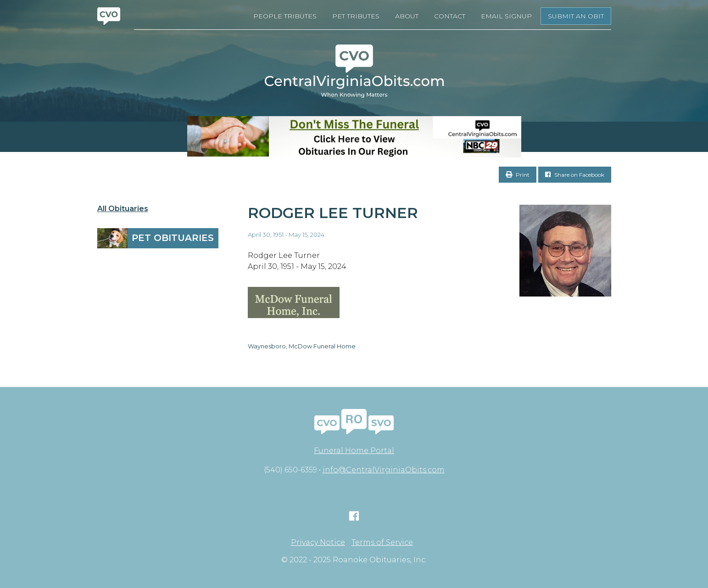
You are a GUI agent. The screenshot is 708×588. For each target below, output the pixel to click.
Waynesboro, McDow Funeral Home (302, 346)
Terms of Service (382, 543)
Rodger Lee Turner (333, 213)
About (407, 16)
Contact (450, 16)
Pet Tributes (356, 16)
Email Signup (506, 16)
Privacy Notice (318, 543)
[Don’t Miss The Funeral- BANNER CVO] (354, 137)
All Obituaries (123, 209)
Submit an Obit (576, 16)
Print (518, 175)
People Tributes (285, 16)
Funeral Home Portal (354, 451)
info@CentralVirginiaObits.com (384, 470)
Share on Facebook (575, 175)
